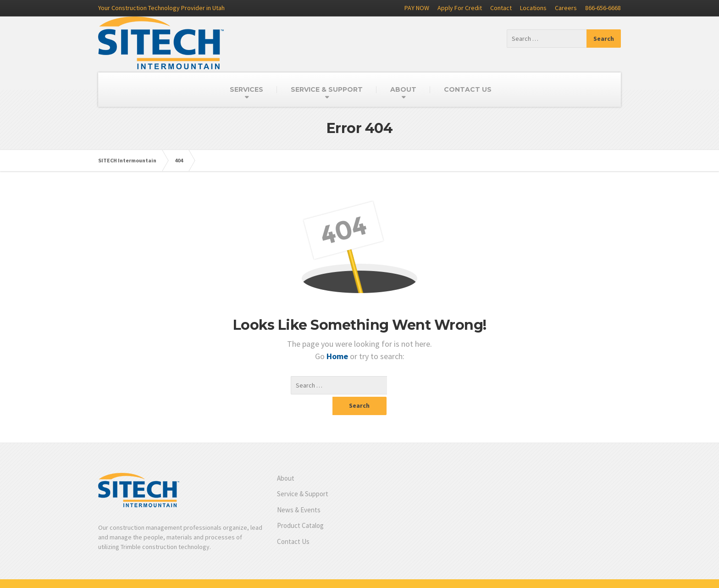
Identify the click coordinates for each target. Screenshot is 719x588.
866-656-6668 (603, 8)
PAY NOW (417, 8)
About (286, 460)
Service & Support (303, 475)
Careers (566, 8)
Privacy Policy (602, 574)
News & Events (299, 491)
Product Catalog (300, 507)
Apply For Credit (460, 8)
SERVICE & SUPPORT (327, 89)
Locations (533, 8)
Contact (501, 8)
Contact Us (293, 523)
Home (338, 356)
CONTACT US (468, 89)
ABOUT (403, 89)
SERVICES (246, 89)
